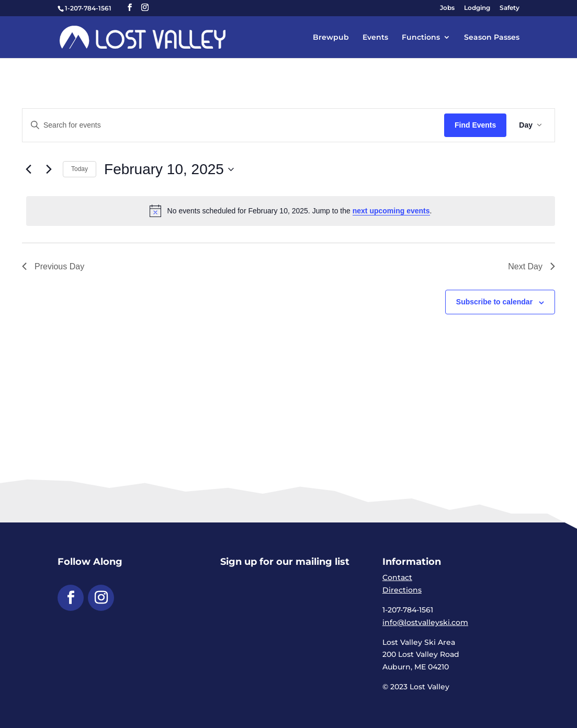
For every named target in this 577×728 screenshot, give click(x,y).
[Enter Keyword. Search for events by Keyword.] (233, 125)
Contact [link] (397, 577)
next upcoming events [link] (391, 211)
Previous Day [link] (53, 266)
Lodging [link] (477, 8)
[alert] (291, 211)
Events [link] (375, 38)
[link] (143, 37)
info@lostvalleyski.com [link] (425, 622)
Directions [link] (402, 590)
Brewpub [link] (331, 38)
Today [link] (80, 169)
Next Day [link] (531, 266)
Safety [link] (510, 8)
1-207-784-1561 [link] (88, 8)
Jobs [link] (447, 8)
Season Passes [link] (492, 38)
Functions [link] (421, 38)
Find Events (475, 125)
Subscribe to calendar (494, 302)
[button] (130, 8)
